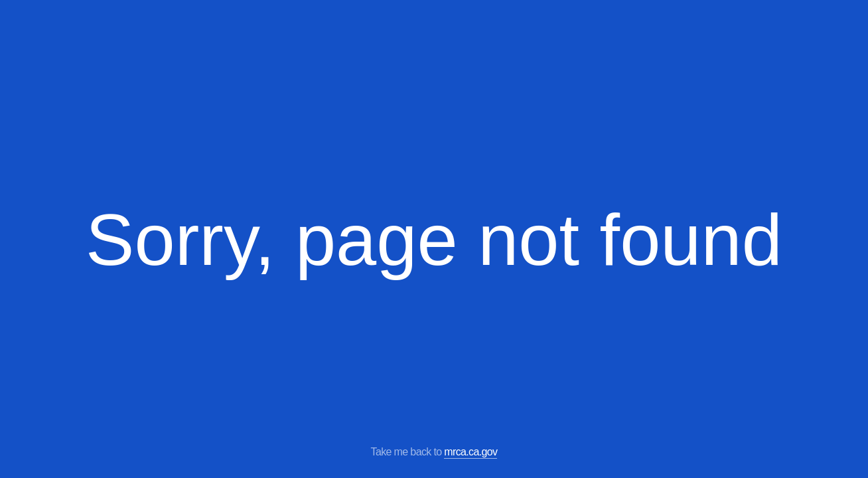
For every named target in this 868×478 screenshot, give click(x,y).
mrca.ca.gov (470, 452)
